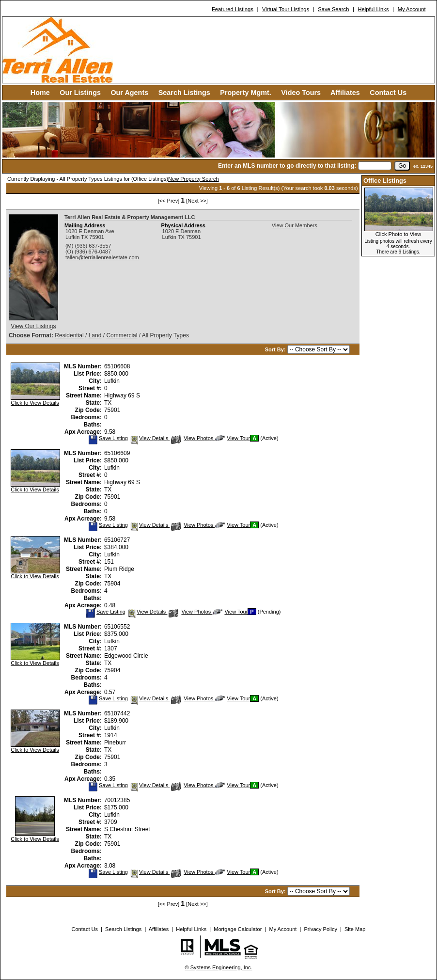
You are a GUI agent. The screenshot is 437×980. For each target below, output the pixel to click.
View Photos (193, 438)
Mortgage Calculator (238, 929)
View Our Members (295, 225)
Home (40, 93)
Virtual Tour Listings (286, 9)
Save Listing (108, 438)
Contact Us (388, 93)
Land (95, 335)
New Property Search (194, 179)
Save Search (333, 9)
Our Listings (80, 93)
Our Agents (129, 93)
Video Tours (301, 93)
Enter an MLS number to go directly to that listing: (287, 166)
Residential (69, 335)
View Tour (233, 438)
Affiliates (345, 93)
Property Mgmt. (246, 93)
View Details (149, 438)
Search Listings (184, 93)
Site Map (355, 929)
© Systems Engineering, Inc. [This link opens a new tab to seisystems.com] (219, 967)
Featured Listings (233, 9)
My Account (412, 9)
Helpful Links (373, 9)
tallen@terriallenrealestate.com (102, 257)
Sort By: (276, 349)
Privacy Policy (320, 929)
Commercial (122, 335)
